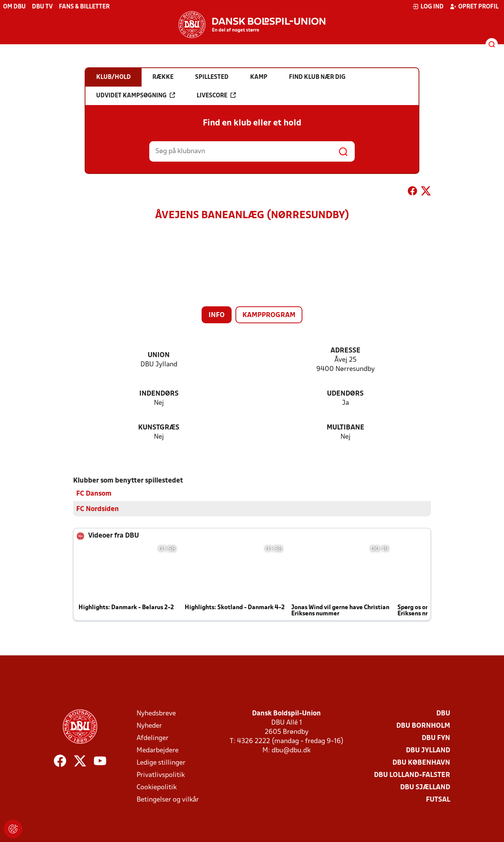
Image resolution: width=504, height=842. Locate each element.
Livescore (216, 95)
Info (217, 315)
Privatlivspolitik (161, 775)
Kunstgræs (159, 428)
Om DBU (14, 7)
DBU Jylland (428, 751)
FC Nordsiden (98, 509)
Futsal (438, 800)
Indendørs (159, 394)
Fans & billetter (84, 7)
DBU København (421, 763)
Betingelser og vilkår (168, 800)
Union (159, 355)
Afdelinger (153, 738)
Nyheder (149, 726)
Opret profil (474, 7)
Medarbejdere (158, 751)
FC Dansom (94, 494)
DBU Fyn (436, 738)
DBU (443, 714)
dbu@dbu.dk (291, 751)
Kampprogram (269, 315)
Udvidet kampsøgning (136, 95)
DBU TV (42, 7)
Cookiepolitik (157, 788)
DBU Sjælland (425, 788)
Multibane (345, 428)
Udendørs (345, 394)
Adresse (345, 351)
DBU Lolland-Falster (412, 775)
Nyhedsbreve (156, 714)
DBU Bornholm (423, 726)
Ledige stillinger (161, 763)
